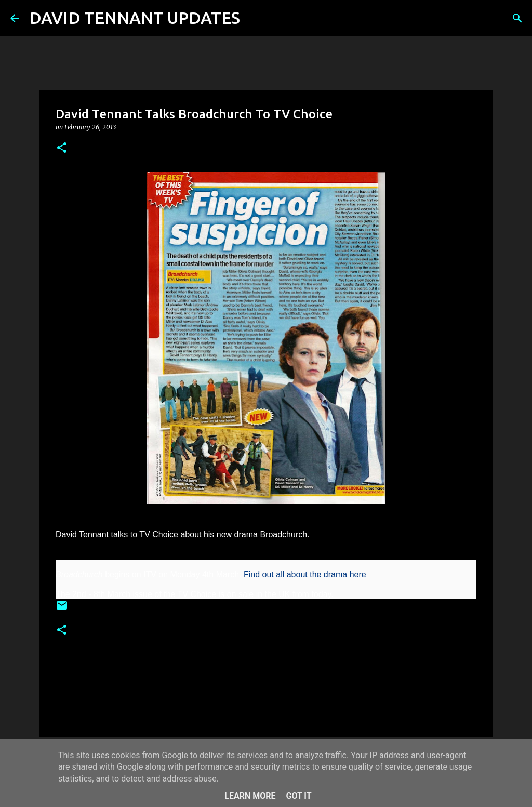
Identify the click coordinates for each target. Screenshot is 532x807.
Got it (298, 796)
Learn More (250, 796)
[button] (62, 148)
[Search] (255, 18)
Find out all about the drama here (305, 574)
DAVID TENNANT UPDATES (135, 18)
